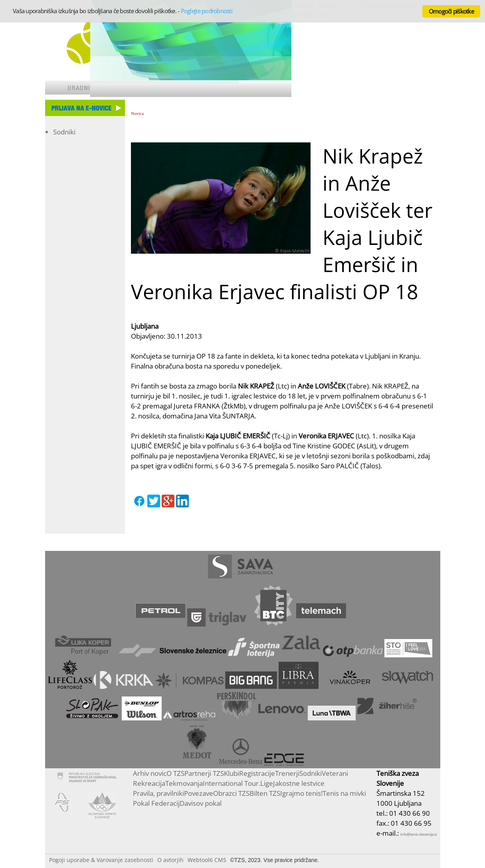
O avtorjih (170, 860)
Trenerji (287, 773)
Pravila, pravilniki (158, 793)
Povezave (199, 793)
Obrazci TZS (231, 793)
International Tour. (232, 783)
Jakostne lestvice (299, 783)
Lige (267, 783)
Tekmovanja (184, 783)
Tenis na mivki (344, 793)
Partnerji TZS (204, 773)
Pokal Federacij (156, 803)
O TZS (175, 773)
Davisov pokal (201, 803)
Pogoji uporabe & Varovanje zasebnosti (101, 860)
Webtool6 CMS (207, 860)
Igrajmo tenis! (301, 793)
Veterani (335, 773)
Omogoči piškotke (451, 11)
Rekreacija (149, 783)
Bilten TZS (265, 793)
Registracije (257, 773)
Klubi (232, 773)
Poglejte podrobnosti (207, 11)
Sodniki (64, 132)
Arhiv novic (150, 773)
